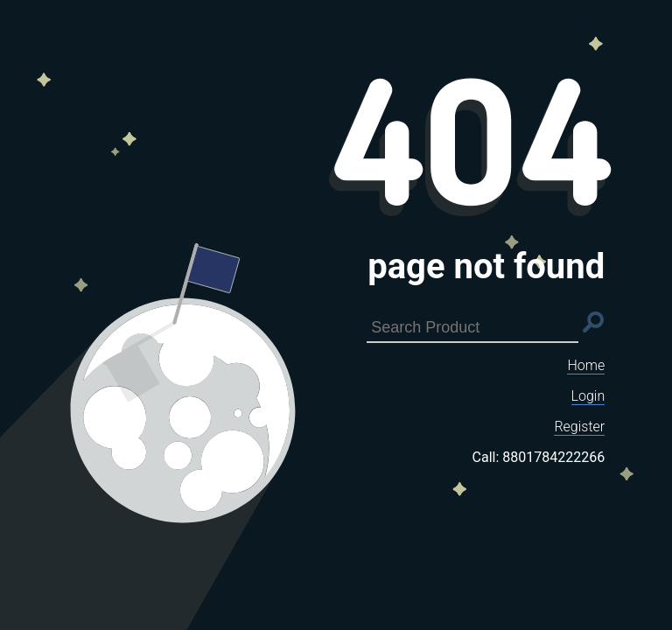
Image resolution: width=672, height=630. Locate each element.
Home (586, 365)
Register (579, 427)
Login (588, 396)
